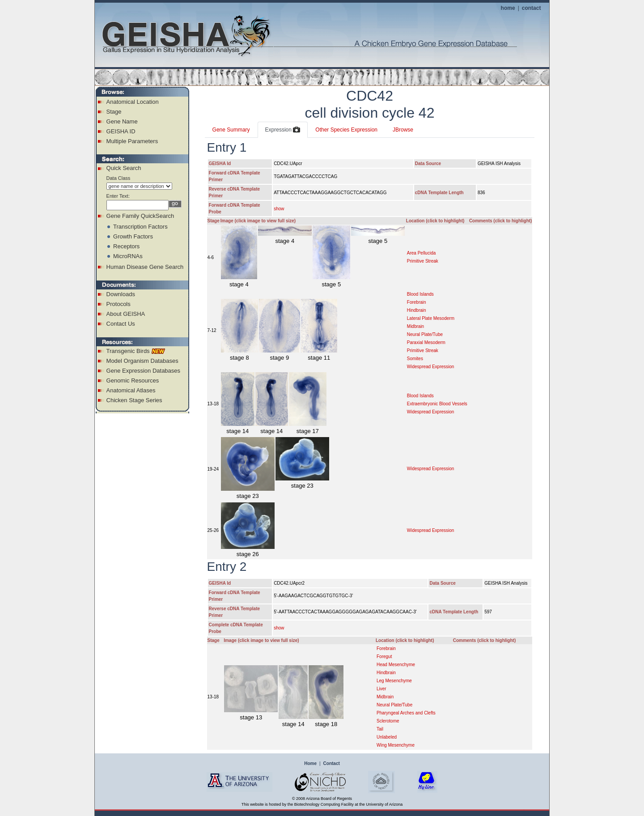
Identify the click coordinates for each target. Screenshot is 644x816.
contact (532, 8)
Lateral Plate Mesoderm (431, 318)
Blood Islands (420, 294)
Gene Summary (231, 130)
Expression (283, 130)
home (508, 8)
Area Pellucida (421, 253)
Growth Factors (133, 236)
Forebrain (417, 302)
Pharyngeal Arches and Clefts (406, 713)
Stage (114, 112)
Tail (380, 729)
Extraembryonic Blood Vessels (437, 404)
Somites (415, 359)
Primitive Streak (423, 261)
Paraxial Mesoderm (426, 342)
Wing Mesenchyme (396, 745)
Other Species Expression (346, 130)
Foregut (384, 657)
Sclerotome (388, 721)
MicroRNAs (128, 256)
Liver (381, 689)
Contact (332, 763)
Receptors (126, 246)
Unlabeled (387, 737)
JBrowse (403, 130)
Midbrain (415, 326)
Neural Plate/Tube (425, 334)
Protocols (119, 304)
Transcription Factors (140, 227)
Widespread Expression (431, 367)
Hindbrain (417, 310)
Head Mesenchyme (396, 665)
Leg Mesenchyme (394, 681)
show (279, 209)
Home (310, 763)
